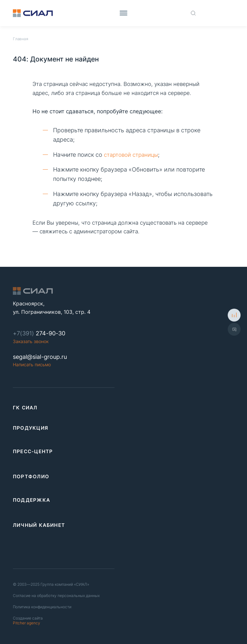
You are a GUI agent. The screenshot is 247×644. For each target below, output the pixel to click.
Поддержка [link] (32, 500)
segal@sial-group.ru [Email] (40, 357)
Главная (20, 39)
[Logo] (33, 13)
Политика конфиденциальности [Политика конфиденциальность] (42, 607)
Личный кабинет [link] (39, 525)
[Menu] (123, 13)
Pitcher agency (28, 621)
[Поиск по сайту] (193, 13)
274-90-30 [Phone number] (39, 333)
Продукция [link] (31, 428)
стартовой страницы (131, 155)
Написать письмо (32, 364)
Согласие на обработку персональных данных (56, 596)
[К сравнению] (234, 315)
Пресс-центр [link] (33, 451)
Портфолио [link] (31, 476)
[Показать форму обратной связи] (234, 329)
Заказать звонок (31, 341)
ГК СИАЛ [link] (25, 408)
